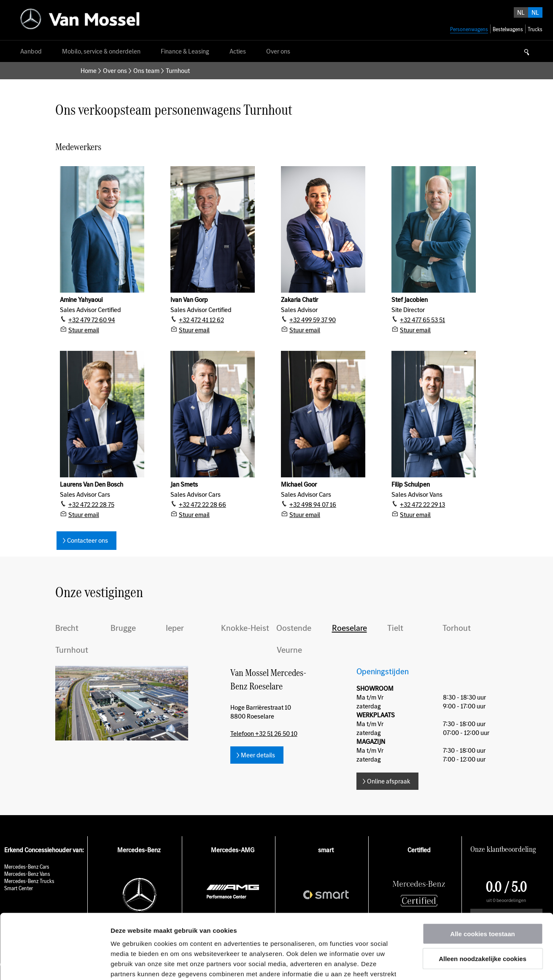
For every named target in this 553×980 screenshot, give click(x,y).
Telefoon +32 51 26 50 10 (264, 734)
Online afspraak (388, 781)
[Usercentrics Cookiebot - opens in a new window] (55, 964)
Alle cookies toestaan (482, 869)
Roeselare (349, 628)
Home (89, 71)
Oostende (294, 628)
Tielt (395, 628)
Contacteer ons (88, 540)
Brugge (123, 628)
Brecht (67, 628)
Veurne (289, 650)
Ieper (175, 628)
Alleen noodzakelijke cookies (483, 894)
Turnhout (72, 650)
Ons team (146, 71)
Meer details (258, 755)
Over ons (115, 71)
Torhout (457, 628)
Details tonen (456, 963)
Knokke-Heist (245, 628)
